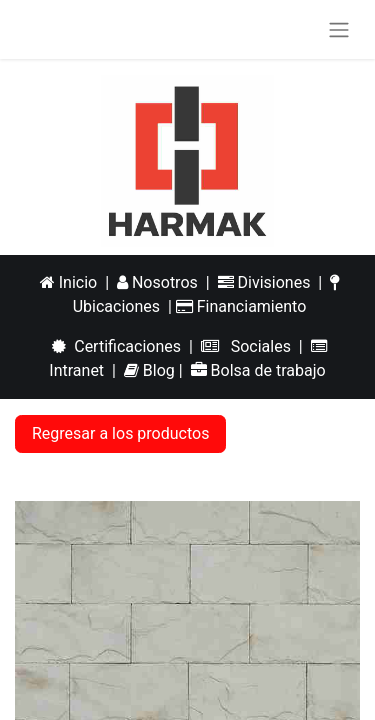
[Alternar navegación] (339, 29)
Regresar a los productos (120, 433)
